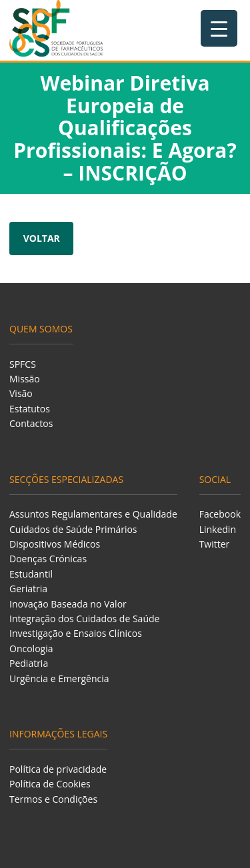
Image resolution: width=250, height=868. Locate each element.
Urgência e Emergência (59, 678)
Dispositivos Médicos (55, 544)
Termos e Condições (53, 799)
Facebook (220, 514)
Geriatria (28, 589)
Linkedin (218, 529)
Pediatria (29, 663)
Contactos (31, 423)
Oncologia (31, 649)
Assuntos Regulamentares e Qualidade (93, 514)
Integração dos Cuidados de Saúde (84, 619)
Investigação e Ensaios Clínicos (76, 633)
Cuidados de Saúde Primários (73, 529)
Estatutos (30, 409)
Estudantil (31, 574)
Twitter (215, 544)
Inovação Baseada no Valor (68, 604)
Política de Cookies (50, 784)
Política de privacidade (58, 769)
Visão (21, 393)
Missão (25, 379)
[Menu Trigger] (219, 28)
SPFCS (23, 364)
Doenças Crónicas (48, 559)
